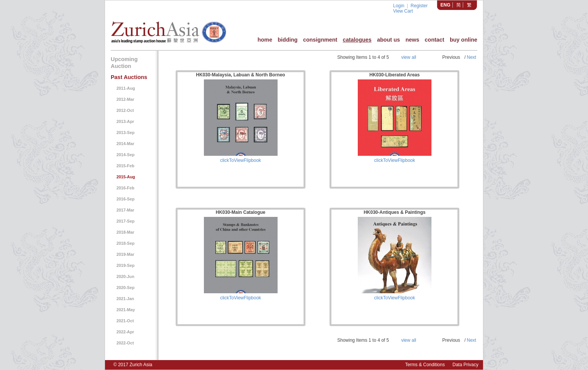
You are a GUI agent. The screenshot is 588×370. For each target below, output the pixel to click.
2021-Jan (125, 299)
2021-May (126, 310)
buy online (464, 40)
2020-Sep (125, 288)
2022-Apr (125, 332)
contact (434, 40)
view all (409, 57)
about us (388, 40)
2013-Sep (125, 132)
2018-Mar (125, 232)
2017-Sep (125, 221)
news (412, 40)
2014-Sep (125, 155)
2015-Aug (126, 177)
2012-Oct (125, 110)
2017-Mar (125, 210)
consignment (320, 40)
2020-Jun (125, 276)
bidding (288, 40)
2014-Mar (125, 144)
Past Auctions (129, 77)
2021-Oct (125, 321)
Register (419, 6)
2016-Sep (125, 199)
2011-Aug (126, 88)
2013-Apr (125, 121)
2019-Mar (125, 254)
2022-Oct (125, 343)
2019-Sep (125, 265)
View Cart (403, 11)
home (265, 40)
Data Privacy (465, 365)
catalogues (357, 40)
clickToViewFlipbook (240, 160)
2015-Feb (125, 166)
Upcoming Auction (124, 63)
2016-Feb (125, 188)
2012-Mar (125, 99)
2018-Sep (125, 243)
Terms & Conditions (425, 365)
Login (398, 6)
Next (471, 57)
